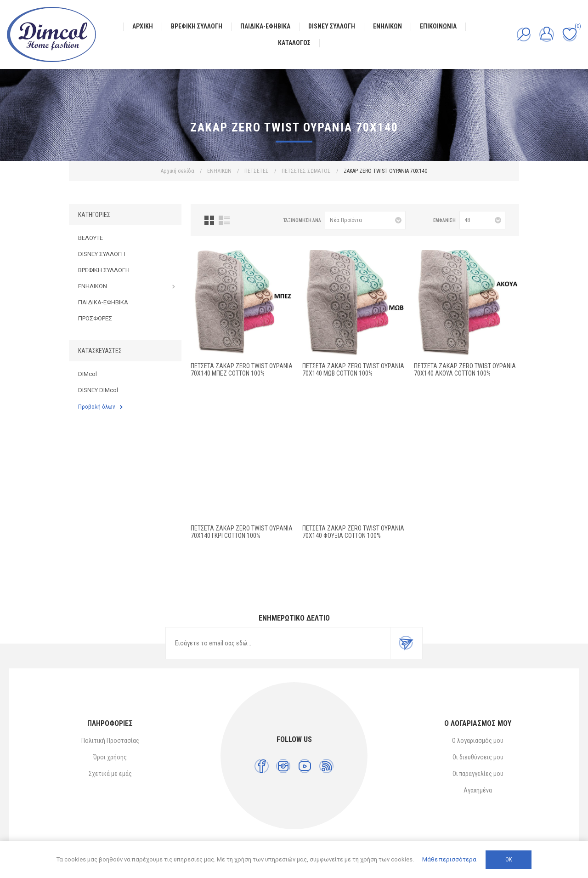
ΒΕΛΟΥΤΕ (90, 238)
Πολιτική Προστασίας (110, 741)
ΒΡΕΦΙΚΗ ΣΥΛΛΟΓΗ (104, 270)
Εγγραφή (406, 643)
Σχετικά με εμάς (110, 774)
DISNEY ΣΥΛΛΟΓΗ (102, 254)
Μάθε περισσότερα (449, 859)
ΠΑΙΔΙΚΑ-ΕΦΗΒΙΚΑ (103, 302)
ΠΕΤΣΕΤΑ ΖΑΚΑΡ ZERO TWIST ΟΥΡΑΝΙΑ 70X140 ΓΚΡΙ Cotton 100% (242, 532)
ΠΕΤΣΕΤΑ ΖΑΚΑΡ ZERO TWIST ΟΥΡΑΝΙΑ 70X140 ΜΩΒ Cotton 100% (353, 370)
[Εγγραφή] (278, 643)
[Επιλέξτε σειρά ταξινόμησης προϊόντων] (365, 220)
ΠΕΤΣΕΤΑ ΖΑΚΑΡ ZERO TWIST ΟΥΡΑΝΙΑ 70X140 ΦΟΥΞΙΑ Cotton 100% (353, 532)
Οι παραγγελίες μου (478, 774)
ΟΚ (509, 860)
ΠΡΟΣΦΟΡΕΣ (95, 318)
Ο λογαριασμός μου (478, 741)
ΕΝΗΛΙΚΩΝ (93, 286)
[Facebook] (262, 766)
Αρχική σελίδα (178, 171)
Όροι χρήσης (110, 757)
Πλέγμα (209, 220)
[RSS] (326, 766)
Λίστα (224, 220)
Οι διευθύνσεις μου (478, 757)
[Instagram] (283, 766)
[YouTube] (305, 766)
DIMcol (88, 374)
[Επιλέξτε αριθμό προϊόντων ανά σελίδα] (482, 220)
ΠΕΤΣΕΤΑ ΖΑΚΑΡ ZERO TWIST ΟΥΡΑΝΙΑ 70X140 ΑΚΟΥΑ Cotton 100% (465, 370)
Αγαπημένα (478, 790)
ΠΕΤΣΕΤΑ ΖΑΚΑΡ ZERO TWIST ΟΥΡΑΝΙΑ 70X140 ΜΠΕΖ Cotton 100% (242, 370)
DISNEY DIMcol (98, 390)
